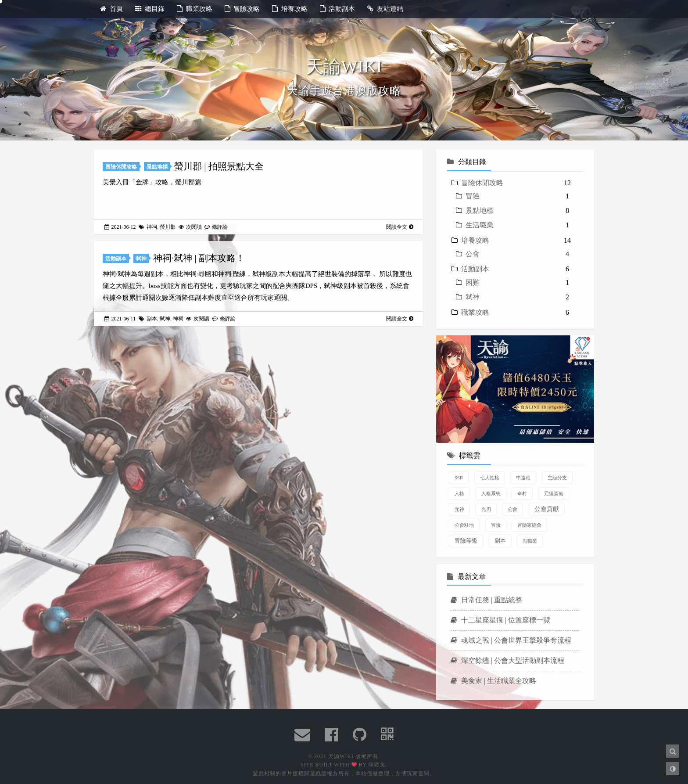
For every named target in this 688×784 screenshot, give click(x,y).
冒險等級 (466, 541)
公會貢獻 (547, 509)
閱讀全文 (400, 227)
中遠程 (523, 478)
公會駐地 (464, 525)
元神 (459, 509)
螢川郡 (168, 227)
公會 (473, 254)
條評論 (216, 227)
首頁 (111, 9)
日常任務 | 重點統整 (486, 600)
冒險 (473, 196)
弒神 (141, 259)
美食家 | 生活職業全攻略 (493, 681)
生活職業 (480, 225)
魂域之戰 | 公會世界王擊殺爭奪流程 (511, 640)
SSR (459, 478)
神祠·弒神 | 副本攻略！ (199, 258)
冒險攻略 (242, 9)
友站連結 (385, 9)
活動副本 (338, 9)
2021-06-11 (121, 319)
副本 (152, 319)
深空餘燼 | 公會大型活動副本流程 (507, 660)
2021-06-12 (121, 227)
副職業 (530, 541)
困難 (473, 282)
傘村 (522, 493)
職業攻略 (195, 9)
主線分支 (557, 478)
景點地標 (157, 167)
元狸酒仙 (554, 493)
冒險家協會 (529, 525)
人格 (459, 493)
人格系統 (491, 493)
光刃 (486, 509)
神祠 (152, 227)
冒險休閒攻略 (121, 167)
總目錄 (150, 9)
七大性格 (490, 478)
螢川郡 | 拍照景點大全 (219, 166)
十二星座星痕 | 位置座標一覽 (500, 620)
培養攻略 (290, 9)
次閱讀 (191, 227)
